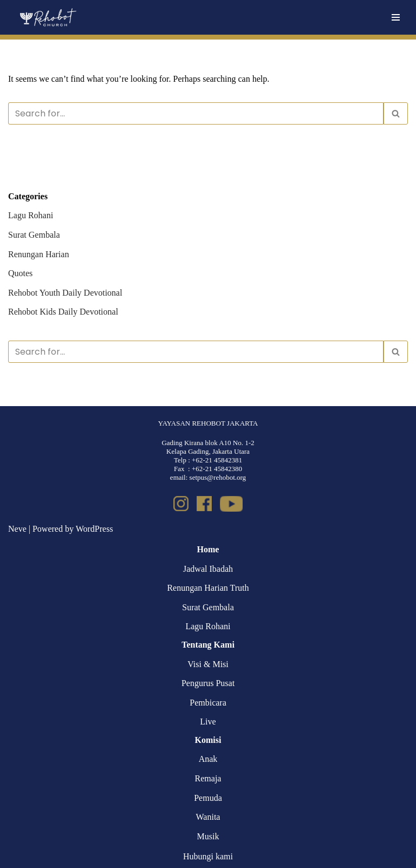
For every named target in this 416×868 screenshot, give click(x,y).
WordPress (95, 529)
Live (208, 722)
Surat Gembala (34, 235)
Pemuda (208, 798)
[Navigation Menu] (396, 17)
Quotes (20, 273)
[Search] (196, 113)
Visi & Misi (208, 664)
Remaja (208, 778)
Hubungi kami (208, 856)
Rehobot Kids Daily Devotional (63, 312)
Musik (208, 836)
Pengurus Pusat (208, 683)
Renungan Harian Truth (208, 588)
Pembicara (208, 703)
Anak (208, 759)
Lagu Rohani (31, 215)
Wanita (208, 817)
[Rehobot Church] (47, 17)
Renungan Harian (38, 254)
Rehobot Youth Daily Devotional (65, 293)
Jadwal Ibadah (208, 569)
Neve (17, 529)
